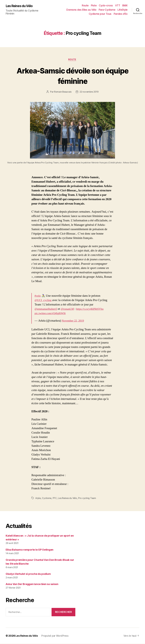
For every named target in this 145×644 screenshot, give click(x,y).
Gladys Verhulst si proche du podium (28, 574)
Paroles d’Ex (121, 14)
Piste (94, 5)
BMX (125, 5)
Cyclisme (47, 498)
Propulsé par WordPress (55, 636)
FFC (55, 498)
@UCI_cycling (44, 300)
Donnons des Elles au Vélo (81, 10)
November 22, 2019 (74, 321)
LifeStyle (123, 10)
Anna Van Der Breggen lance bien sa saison (32, 584)
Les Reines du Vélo (20, 6)
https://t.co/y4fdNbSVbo (93, 309)
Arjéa (38, 498)
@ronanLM (69, 309)
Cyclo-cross (106, 5)
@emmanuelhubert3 (47, 309)
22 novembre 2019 (89, 92)
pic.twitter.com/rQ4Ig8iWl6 (51, 314)
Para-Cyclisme (107, 10)
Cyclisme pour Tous (100, 14)
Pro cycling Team (88, 498)
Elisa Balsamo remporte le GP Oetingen (30, 550)
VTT (118, 5)
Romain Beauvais (62, 92)
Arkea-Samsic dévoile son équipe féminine (72, 76)
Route (85, 5)
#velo (38, 296)
